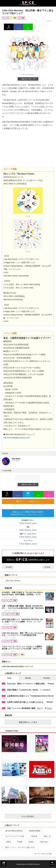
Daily (9, 678)
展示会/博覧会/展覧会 (13, 831)
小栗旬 (7, 842)
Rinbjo (30, 842)
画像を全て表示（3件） (28, 79)
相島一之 (46, 836)
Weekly (28, 678)
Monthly (47, 678)
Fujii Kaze (43, 842)
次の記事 (48, 567)
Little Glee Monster (12, 581)
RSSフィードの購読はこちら (34, 501)
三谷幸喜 (33, 836)
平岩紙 (19, 842)
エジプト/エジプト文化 (14, 836)
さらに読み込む (35, 816)
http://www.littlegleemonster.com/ (17, 438)
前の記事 (8, 567)
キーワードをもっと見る (44, 854)
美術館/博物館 (34, 831)
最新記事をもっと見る (34, 722)
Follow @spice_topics (28, 523)
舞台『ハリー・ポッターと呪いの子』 (20, 847)
